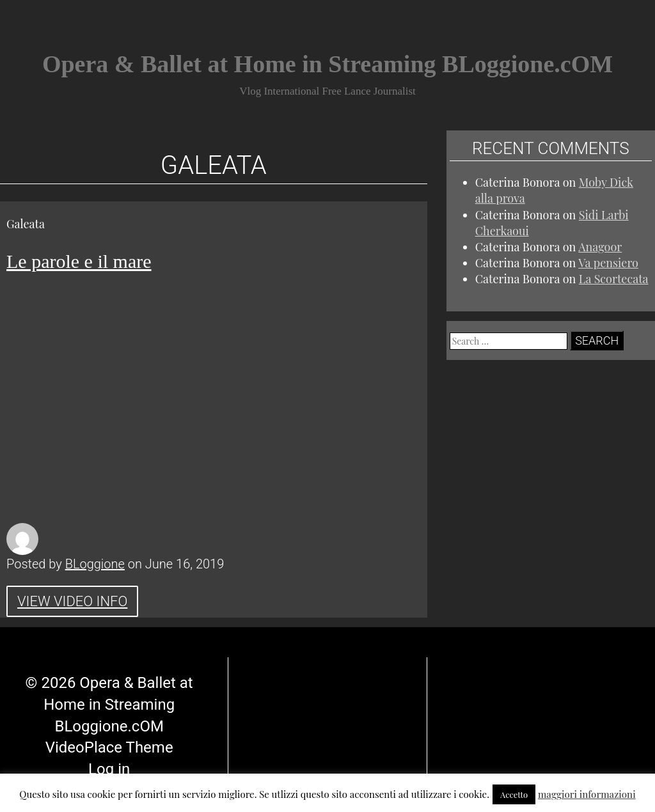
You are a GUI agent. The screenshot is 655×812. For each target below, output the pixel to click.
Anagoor (600, 247)
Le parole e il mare (79, 261)
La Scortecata (614, 279)
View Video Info (72, 601)
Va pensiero (608, 263)
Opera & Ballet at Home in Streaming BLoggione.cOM (327, 64)
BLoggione (95, 564)
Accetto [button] (514, 794)
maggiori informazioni (587, 794)
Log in (109, 739)
